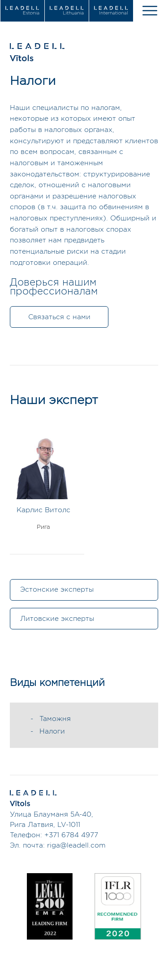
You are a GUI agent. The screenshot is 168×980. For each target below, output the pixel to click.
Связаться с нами (59, 317)
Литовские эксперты (57, 619)
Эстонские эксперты (57, 590)
